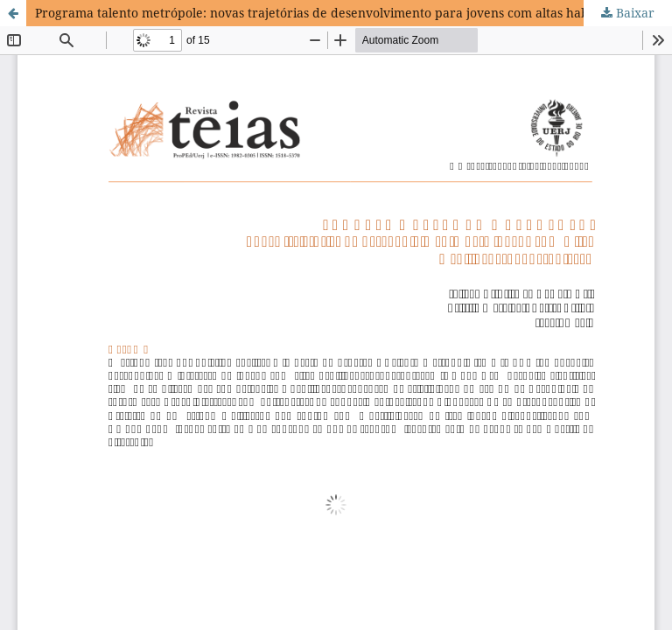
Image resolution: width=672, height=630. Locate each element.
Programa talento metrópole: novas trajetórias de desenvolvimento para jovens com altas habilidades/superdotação (353, 13)
